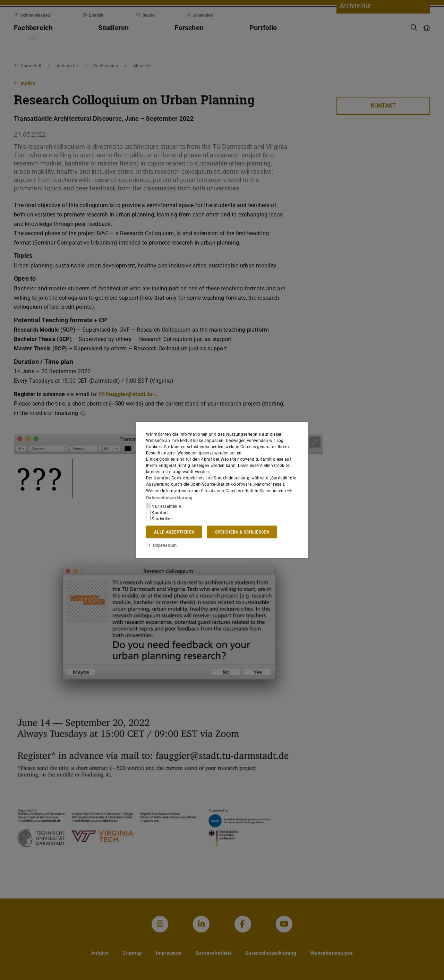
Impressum (160, 545)
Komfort (157, 512)
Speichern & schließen (242, 532)
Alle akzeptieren (174, 532)
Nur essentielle (163, 506)
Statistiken (159, 518)
